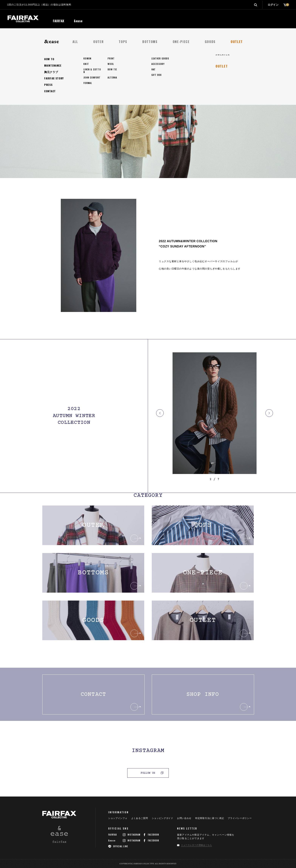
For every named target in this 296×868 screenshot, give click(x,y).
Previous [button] (160, 413)
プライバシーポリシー (240, 818)
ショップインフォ (118, 818)
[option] (215, 413)
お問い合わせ (184, 818)
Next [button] (269, 413)
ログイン (273, 5)
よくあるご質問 (140, 818)
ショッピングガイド (163, 818)
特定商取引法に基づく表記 (210, 818)
